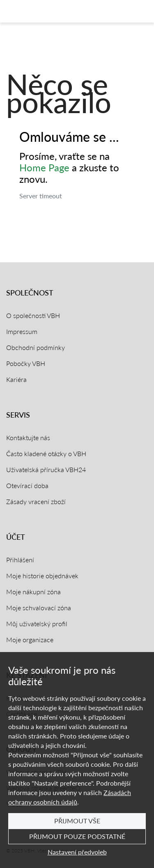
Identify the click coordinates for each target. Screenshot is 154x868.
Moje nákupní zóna (33, 592)
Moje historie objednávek (42, 576)
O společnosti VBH (33, 315)
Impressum (22, 331)
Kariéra (16, 379)
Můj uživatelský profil (37, 624)
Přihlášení (20, 560)
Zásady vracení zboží (36, 501)
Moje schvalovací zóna (39, 608)
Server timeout (41, 196)
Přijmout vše (77, 821)
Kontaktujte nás (28, 437)
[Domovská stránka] (38, 11)
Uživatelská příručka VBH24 (46, 469)
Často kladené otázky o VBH (46, 453)
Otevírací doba (27, 485)
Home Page (44, 167)
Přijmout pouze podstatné (77, 836)
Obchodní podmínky (36, 347)
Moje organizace (30, 640)
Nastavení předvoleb (77, 852)
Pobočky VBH (26, 363)
